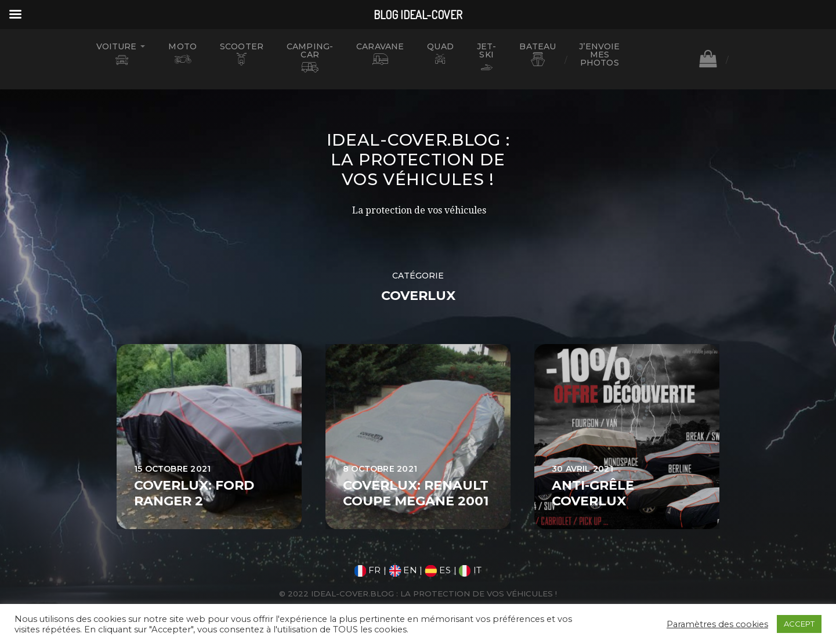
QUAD (440, 46)
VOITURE (117, 46)
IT (470, 570)
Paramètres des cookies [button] (717, 624)
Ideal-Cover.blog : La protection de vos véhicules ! (418, 160)
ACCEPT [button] (799, 624)
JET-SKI (487, 50)
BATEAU (538, 46)
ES (438, 570)
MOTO (182, 46)
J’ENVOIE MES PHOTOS (599, 55)
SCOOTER (242, 46)
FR (368, 570)
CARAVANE (380, 46)
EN (403, 570)
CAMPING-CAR (310, 50)
